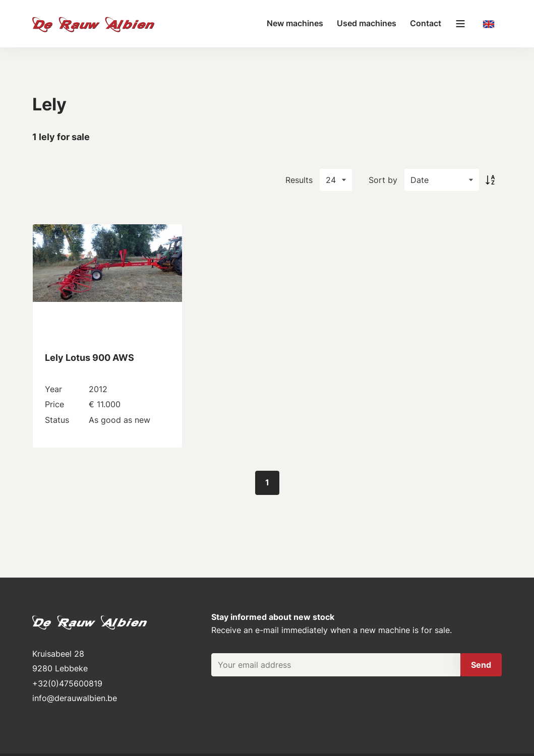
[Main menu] (460, 24)
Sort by (383, 180)
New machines (295, 23)
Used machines (367, 23)
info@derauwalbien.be (75, 698)
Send (481, 665)
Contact (426, 23)
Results (299, 180)
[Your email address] (336, 665)
